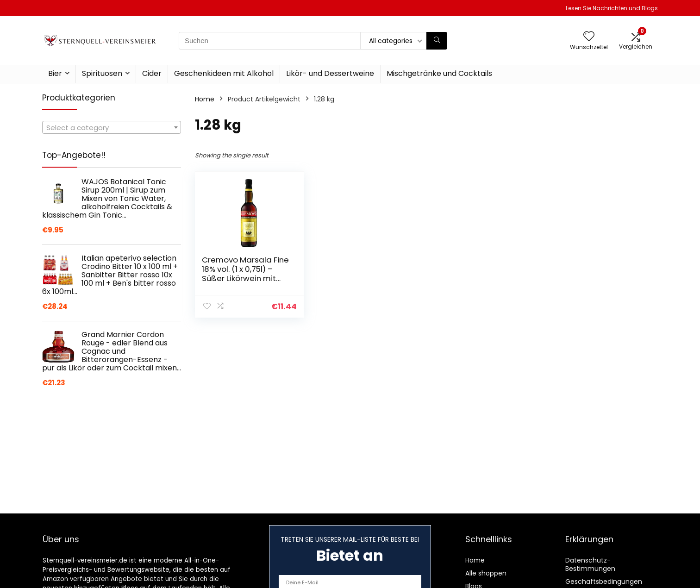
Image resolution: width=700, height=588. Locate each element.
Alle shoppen (486, 573)
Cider (152, 73)
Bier (55, 73)
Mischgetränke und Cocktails (439, 73)
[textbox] (112, 128)
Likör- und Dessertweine (330, 73)
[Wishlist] (589, 37)
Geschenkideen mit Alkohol (224, 73)
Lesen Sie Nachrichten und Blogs (612, 8)
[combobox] (112, 127)
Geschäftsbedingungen (604, 582)
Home (205, 99)
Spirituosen (102, 73)
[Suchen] (437, 41)
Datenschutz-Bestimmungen (590, 564)
